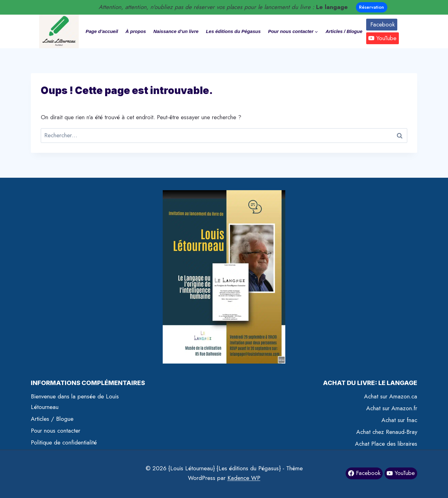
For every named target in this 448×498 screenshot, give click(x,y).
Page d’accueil (102, 31)
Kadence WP (244, 478)
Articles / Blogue (344, 31)
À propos (136, 31)
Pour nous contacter (56, 431)
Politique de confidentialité (64, 442)
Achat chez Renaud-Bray (387, 432)
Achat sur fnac (399, 420)
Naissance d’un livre (176, 31)
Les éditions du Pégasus (233, 31)
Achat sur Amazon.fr (392, 408)
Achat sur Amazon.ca (391, 396)
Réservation (371, 7)
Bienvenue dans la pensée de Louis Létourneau (75, 402)
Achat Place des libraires (386, 444)
